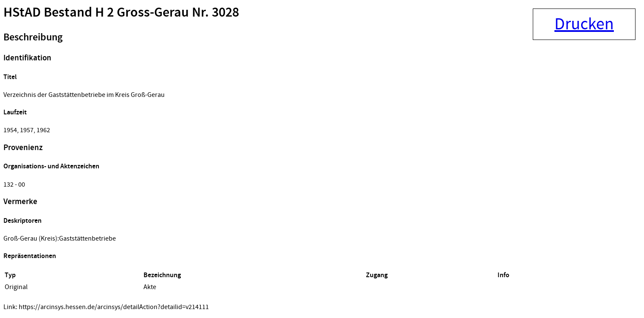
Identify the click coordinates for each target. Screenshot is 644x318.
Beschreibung (33, 37)
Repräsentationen (30, 256)
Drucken (584, 24)
